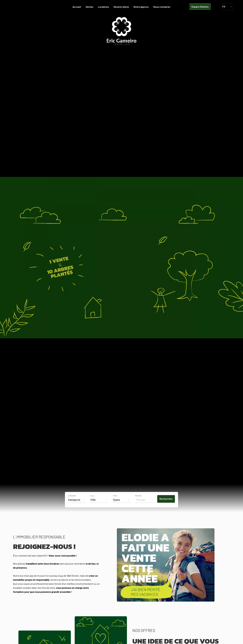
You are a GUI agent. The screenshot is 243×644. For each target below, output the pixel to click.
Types (115, 496)
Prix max (138, 496)
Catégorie (72, 496)
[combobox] (77, 500)
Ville (92, 496)
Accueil (122, 31)
